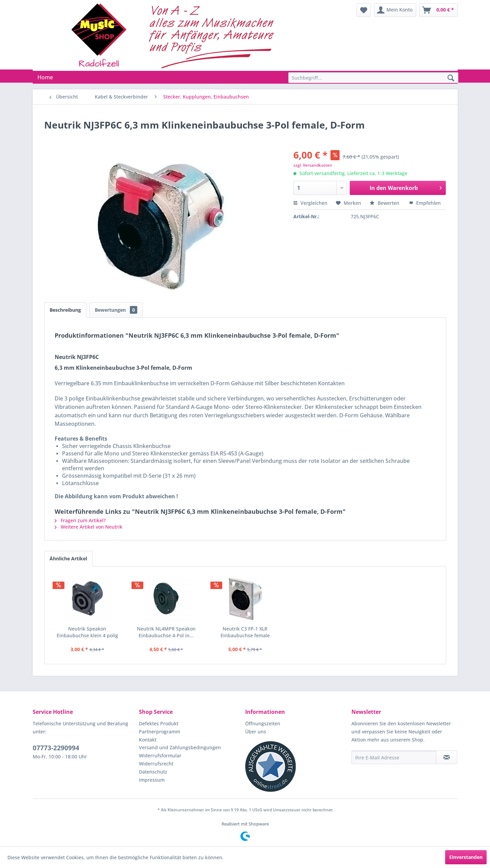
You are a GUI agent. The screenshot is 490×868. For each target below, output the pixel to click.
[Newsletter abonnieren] (447, 757)
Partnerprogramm (160, 732)
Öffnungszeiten (263, 723)
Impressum (152, 780)
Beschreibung (65, 310)
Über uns (256, 732)
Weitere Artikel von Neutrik (89, 527)
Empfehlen (425, 203)
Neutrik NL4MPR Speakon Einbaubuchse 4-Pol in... (166, 632)
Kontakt (148, 740)
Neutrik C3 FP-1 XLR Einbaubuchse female (245, 632)
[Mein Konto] (395, 10)
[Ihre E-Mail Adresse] (394, 757)
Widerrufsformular (160, 755)
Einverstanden (466, 857)
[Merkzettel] (364, 10)
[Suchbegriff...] (373, 78)
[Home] (45, 77)
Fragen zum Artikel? (80, 520)
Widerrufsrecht (156, 764)
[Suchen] (451, 78)
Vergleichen (310, 203)
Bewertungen (116, 310)
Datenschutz (153, 772)
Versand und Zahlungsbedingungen (180, 747)
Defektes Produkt (159, 723)
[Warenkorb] (438, 10)
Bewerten (385, 203)
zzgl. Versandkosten (313, 165)
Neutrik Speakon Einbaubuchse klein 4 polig (87, 632)
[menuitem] (364, 10)
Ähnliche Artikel (68, 558)
